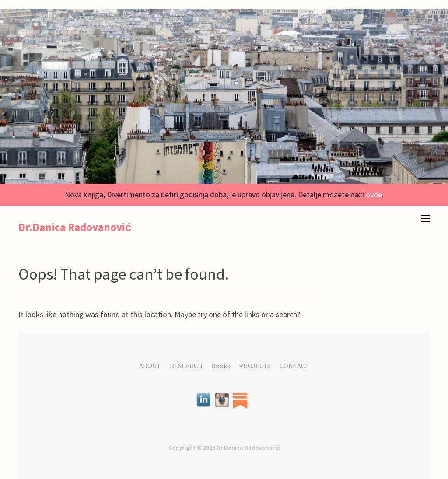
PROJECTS (255, 366)
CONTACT (294, 366)
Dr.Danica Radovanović (75, 227)
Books (221, 366)
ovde (374, 194)
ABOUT (150, 366)
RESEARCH (186, 366)
